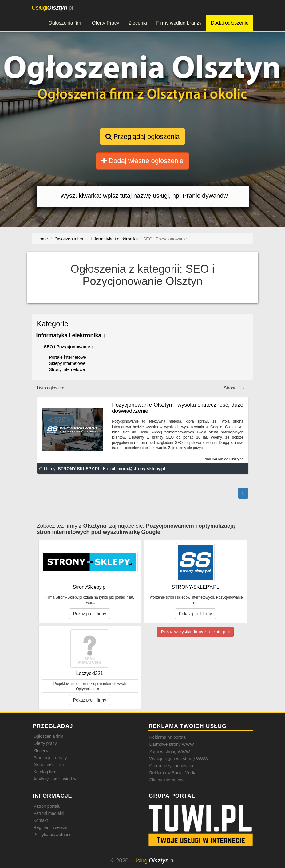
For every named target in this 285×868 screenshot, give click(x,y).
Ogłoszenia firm (66, 23)
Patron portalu (47, 806)
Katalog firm (45, 772)
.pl (53, 8)
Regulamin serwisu (52, 827)
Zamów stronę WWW (170, 752)
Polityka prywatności (53, 835)
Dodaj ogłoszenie (230, 23)
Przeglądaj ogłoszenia (142, 137)
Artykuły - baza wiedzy (55, 779)
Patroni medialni (49, 813)
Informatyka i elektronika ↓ (71, 335)
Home (42, 239)
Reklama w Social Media (173, 773)
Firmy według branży (179, 23)
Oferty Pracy (106, 23)
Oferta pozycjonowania (171, 766)
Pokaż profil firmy (90, 614)
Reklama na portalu (168, 737)
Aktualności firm (49, 765)
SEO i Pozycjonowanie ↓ (69, 347)
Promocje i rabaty (50, 758)
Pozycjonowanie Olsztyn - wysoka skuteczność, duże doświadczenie (178, 408)
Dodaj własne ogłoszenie (142, 161)
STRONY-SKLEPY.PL (79, 469)
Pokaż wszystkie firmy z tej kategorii (195, 632)
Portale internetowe (68, 357)
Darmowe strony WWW (172, 744)
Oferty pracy (45, 743)
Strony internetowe (67, 369)
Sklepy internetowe (67, 363)
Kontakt (41, 820)
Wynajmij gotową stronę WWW (179, 759)
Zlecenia (138, 23)
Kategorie (53, 324)
